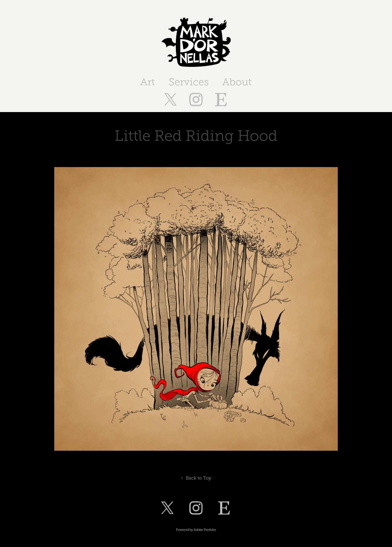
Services (189, 82)
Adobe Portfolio (205, 530)
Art (148, 82)
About (237, 82)
